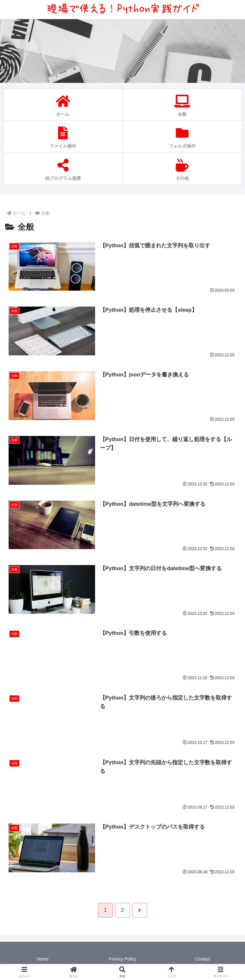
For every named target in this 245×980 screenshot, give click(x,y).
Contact (203, 959)
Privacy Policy (122, 959)
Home (43, 959)
